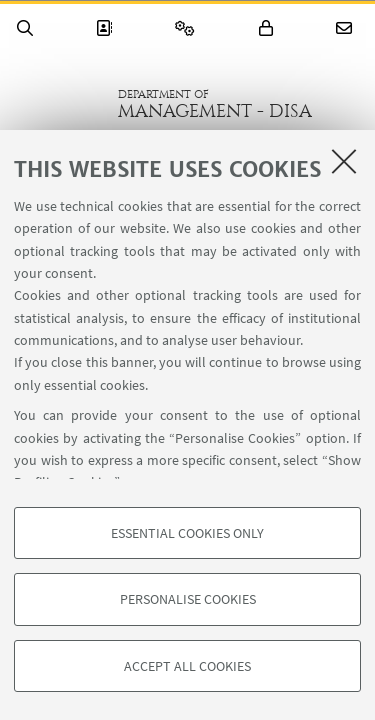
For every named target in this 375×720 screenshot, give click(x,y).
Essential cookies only (187, 533)
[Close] (344, 161)
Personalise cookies (188, 599)
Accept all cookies (187, 666)
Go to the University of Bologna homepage (59, 104)
